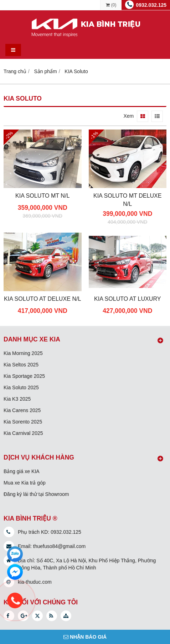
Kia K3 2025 (17, 399)
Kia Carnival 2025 (23, 433)
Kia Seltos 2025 (21, 365)
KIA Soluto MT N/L (42, 196)
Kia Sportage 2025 (24, 376)
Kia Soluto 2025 (21, 387)
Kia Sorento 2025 (23, 422)
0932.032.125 (151, 5)
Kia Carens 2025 (22, 410)
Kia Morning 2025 (23, 353)
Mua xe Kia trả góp (25, 483)
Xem (128, 116)
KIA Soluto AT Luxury (128, 299)
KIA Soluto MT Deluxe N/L (128, 200)
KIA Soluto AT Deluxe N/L (42, 299)
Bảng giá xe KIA (22, 471)
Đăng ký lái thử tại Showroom (36, 494)
